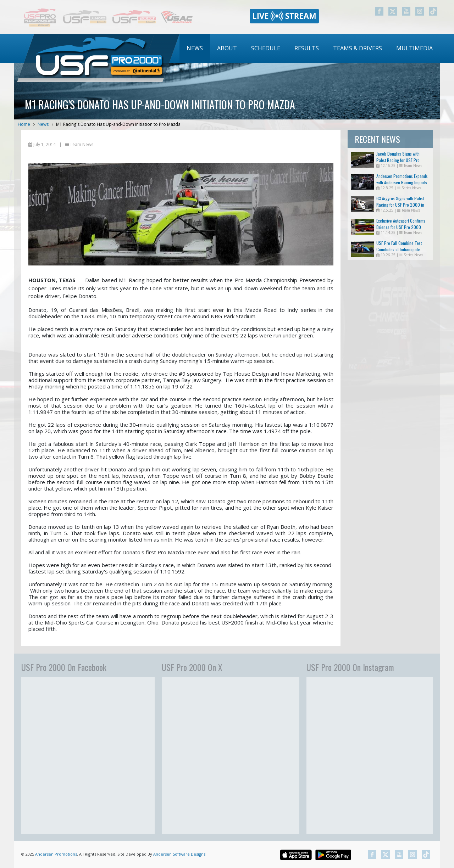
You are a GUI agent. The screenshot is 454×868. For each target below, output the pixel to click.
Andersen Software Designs (179, 854)
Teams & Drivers (358, 48)
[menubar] (310, 48)
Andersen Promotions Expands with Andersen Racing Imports (402, 179)
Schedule (266, 48)
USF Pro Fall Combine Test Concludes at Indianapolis (399, 246)
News (195, 48)
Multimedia (414, 48)
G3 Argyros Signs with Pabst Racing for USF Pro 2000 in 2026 (400, 205)
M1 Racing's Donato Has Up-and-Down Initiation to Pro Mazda (118, 124)
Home (24, 124)
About (227, 48)
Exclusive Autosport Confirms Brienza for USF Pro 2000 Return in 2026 (401, 227)
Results (307, 48)
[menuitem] (195, 48)
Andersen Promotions (56, 854)
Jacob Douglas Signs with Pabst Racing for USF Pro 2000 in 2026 (398, 160)
